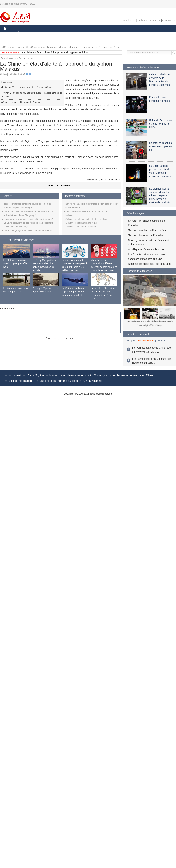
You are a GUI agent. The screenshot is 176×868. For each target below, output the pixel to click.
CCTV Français (98, 375)
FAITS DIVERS (106, 33)
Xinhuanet (15, 375)
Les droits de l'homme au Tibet (59, 381)
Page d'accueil (8, 58)
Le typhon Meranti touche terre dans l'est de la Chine (27, 87)
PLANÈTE (125, 33)
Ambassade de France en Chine (133, 375)
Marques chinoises (69, 47)
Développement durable (16, 47)
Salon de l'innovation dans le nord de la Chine (161, 124)
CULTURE (87, 33)
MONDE (41, 33)
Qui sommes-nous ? (149, 21)
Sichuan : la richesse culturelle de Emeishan (86, 219)
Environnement (26, 58)
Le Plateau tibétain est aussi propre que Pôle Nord (16, 264)
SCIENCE (71, 33)
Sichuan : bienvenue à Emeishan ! (81, 227)
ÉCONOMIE (25, 33)
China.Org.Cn (35, 375)
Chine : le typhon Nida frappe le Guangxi (21, 102)
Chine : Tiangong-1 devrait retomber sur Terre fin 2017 (29, 230)
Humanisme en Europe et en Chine (101, 47)
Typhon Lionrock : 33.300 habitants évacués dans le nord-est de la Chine (32, 95)
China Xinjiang (92, 381)
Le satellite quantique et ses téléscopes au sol (161, 146)
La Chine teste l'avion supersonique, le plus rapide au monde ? (73, 292)
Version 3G (129, 21)
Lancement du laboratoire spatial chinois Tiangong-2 (28, 219)
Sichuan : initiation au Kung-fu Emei (82, 223)
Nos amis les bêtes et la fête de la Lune (150, 264)
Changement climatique (44, 47)
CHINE (10, 33)
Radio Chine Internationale (66, 375)
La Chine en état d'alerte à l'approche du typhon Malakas (55, 53)
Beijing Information (20, 381)
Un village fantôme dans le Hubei (146, 249)
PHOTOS (11, 40)
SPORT (139, 33)
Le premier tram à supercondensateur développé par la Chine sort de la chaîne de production (161, 195)
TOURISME (154, 33)
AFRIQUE (56, 33)
